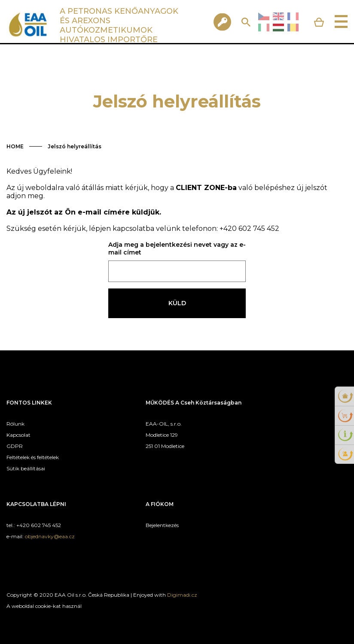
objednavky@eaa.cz (50, 536)
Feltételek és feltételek (33, 457)
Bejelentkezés (162, 525)
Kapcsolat (18, 435)
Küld (177, 303)
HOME (15, 146)
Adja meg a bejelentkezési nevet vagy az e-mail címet (177, 248)
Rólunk (15, 424)
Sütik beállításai (26, 468)
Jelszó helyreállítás (75, 146)
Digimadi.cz (182, 595)
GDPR (15, 446)
